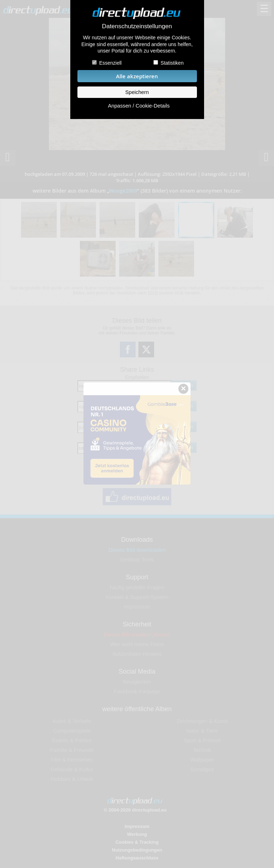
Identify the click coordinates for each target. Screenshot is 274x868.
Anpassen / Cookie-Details (139, 106)
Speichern (137, 92)
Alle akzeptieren (137, 76)
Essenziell (110, 63)
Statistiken (172, 63)
